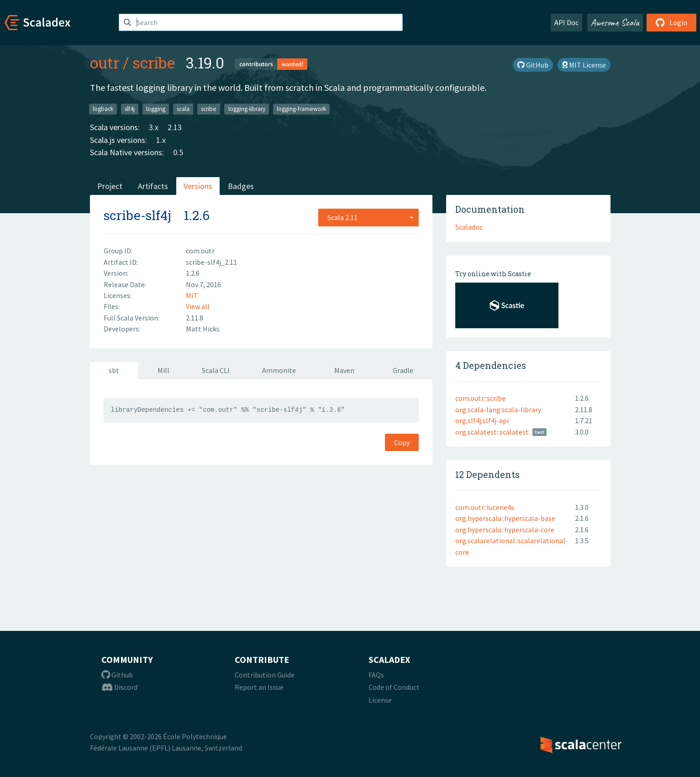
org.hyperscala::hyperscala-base (505, 518)
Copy (402, 442)
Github (117, 675)
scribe (154, 63)
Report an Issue (259, 687)
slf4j (130, 109)
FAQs (376, 675)
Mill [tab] (163, 370)
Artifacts (153, 186)
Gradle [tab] (403, 370)
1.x (161, 140)
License (380, 700)
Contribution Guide (265, 675)
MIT (192, 295)
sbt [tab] (114, 370)
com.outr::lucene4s (485, 507)
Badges (241, 186)
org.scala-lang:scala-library (498, 409)
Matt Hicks (203, 329)
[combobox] (368, 217)
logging (156, 109)
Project (110, 186)
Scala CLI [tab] (216, 370)
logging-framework (301, 109)
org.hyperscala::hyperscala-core (505, 530)
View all (198, 306)
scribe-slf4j (137, 215)
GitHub (533, 65)
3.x (154, 127)
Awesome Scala (615, 22)
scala (183, 109)
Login (671, 22)
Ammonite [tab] (279, 370)
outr (105, 63)
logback (103, 109)
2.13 (175, 127)
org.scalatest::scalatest (492, 432)
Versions (198, 186)
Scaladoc (469, 227)
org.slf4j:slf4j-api (482, 420)
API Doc (566, 22)
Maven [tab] (344, 370)
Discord (119, 687)
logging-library (247, 109)
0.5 (178, 152)
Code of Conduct (394, 687)
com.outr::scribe (480, 398)
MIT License (584, 65)
